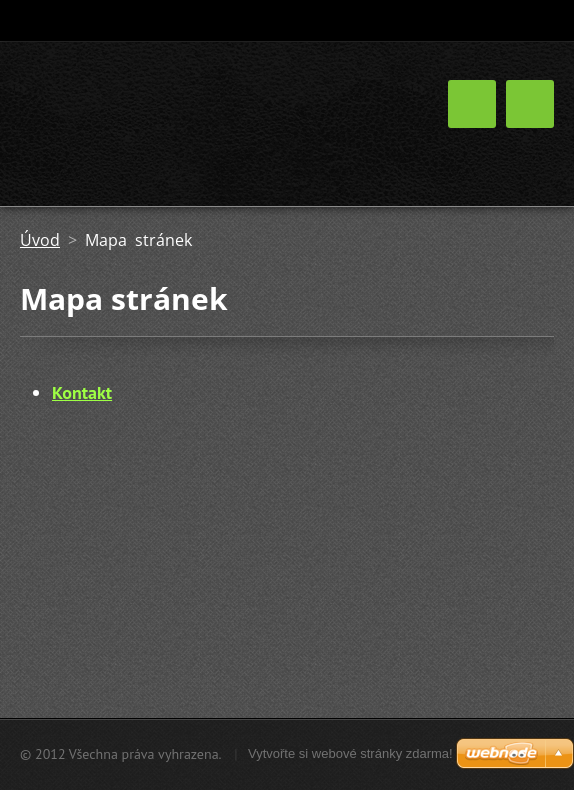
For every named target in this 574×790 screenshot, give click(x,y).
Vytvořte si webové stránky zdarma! (350, 753)
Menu (530, 104)
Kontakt (82, 392)
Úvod (40, 240)
